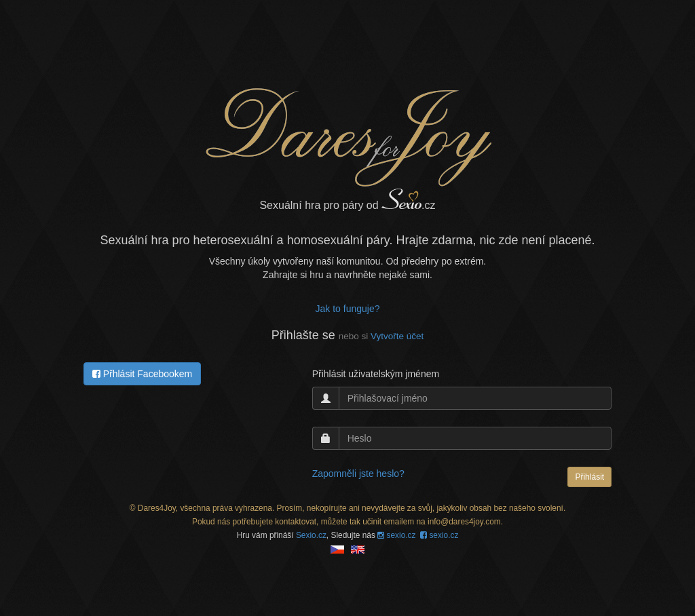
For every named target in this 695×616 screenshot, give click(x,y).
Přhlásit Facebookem (142, 374)
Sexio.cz (311, 535)
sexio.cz (396, 535)
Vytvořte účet (397, 336)
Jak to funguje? (348, 309)
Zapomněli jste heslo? (358, 474)
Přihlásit (589, 477)
